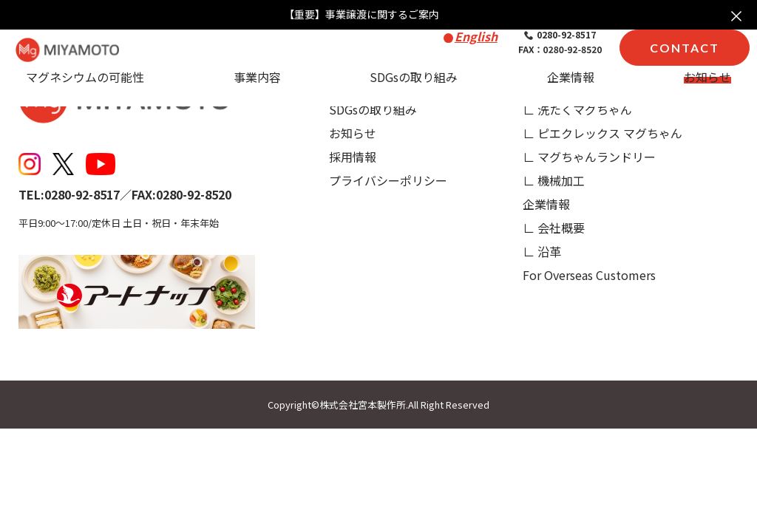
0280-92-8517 (560, 35)
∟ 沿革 (542, 251)
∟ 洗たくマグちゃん (577, 109)
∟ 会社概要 (554, 228)
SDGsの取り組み (414, 77)
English (476, 36)
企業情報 (571, 77)
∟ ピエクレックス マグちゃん (602, 133)
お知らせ (707, 77)
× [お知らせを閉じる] (736, 15)
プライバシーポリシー (388, 180)
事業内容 (257, 77)
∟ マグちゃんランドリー (589, 157)
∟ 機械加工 (554, 180)
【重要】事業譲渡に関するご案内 (361, 14)
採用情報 (353, 157)
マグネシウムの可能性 (85, 77)
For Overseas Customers (589, 275)
